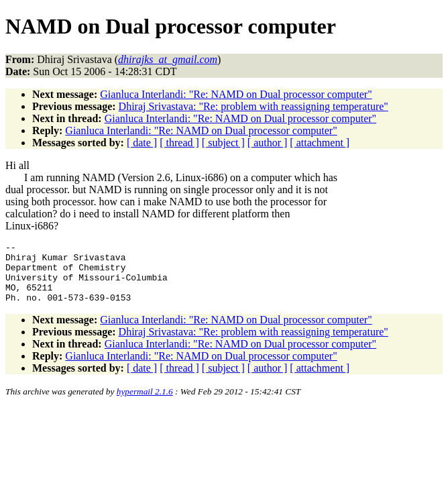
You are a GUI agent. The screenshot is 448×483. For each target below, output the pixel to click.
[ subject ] (223, 143)
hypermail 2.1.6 (145, 404)
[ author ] (268, 143)
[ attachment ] (320, 143)
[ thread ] (179, 143)
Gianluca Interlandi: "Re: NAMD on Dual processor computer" (236, 94)
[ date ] (142, 143)
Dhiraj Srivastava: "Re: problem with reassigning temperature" (254, 106)
